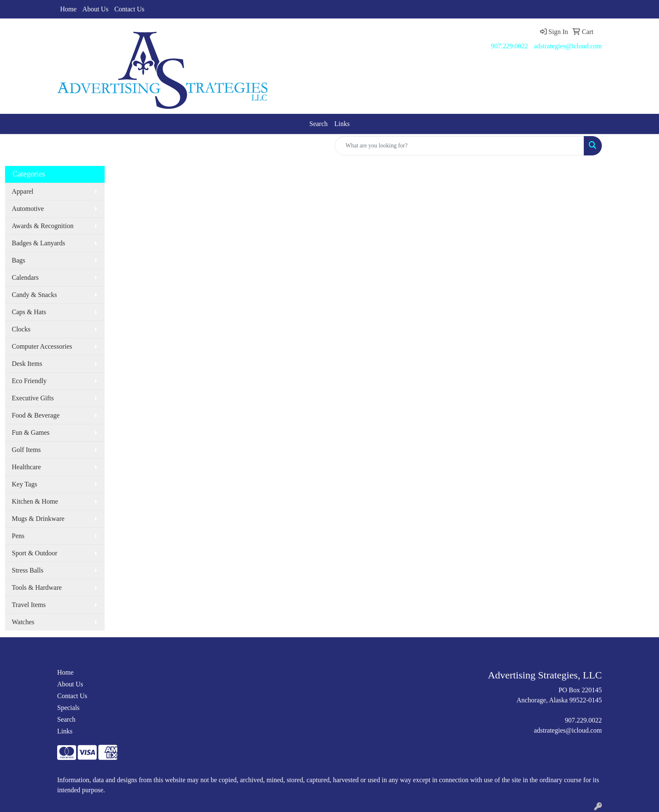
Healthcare (26, 467)
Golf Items (26, 450)
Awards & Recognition (43, 226)
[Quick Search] (459, 146)
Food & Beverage (36, 415)
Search (319, 124)
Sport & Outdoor (34, 553)
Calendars (25, 277)
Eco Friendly (29, 381)
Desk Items (27, 364)
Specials (68, 708)
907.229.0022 (509, 46)
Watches (23, 622)
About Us (95, 9)
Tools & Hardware (37, 587)
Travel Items (29, 605)
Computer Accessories (42, 346)
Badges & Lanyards (38, 243)
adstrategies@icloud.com (568, 46)
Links (342, 124)
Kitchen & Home (35, 501)
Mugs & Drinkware (38, 519)
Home (68, 9)
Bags (18, 260)
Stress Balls (28, 570)
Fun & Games (31, 432)
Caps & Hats (29, 312)
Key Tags (24, 484)
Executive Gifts (33, 398)
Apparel (23, 191)
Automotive (28, 209)
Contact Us (129, 9)
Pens (18, 536)
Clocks (21, 329)
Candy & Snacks (34, 295)
